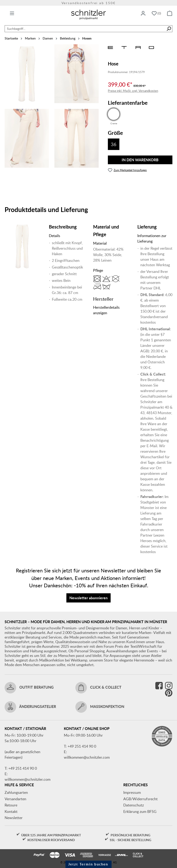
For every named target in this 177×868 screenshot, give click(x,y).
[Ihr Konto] (143, 14)
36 (114, 144)
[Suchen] (169, 29)
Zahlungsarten (16, 792)
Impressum (132, 792)
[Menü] (12, 14)
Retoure (11, 805)
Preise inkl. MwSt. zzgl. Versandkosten (133, 91)
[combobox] (85, 29)
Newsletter (14, 818)
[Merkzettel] (156, 14)
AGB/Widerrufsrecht (140, 799)
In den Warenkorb (140, 160)
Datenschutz (134, 805)
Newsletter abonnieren (88, 598)
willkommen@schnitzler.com (28, 779)
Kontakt (11, 811)
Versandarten (15, 799)
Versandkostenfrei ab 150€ (89, 3)
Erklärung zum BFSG (140, 811)
